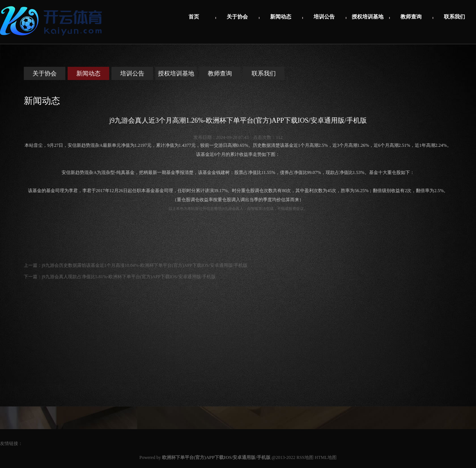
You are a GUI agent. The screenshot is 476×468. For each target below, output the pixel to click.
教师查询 (411, 17)
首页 (194, 17)
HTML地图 (326, 457)
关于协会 (237, 17)
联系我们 (454, 17)
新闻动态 (281, 17)
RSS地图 (305, 457)
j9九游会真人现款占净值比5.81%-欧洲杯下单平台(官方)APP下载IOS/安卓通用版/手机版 (129, 277)
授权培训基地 (368, 17)
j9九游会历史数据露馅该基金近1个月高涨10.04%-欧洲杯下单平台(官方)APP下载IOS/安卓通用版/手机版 (145, 265)
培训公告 (324, 17)
